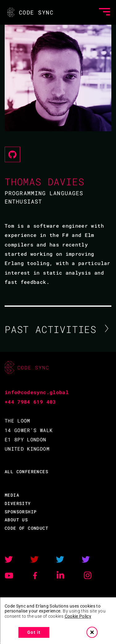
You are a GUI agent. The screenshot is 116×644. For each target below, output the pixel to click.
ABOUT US (16, 520)
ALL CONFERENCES (26, 471)
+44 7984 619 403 (30, 402)
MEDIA (12, 495)
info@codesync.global (37, 392)
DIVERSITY (18, 503)
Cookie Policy (78, 616)
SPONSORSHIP (21, 512)
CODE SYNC (30, 12)
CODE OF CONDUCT (26, 528)
